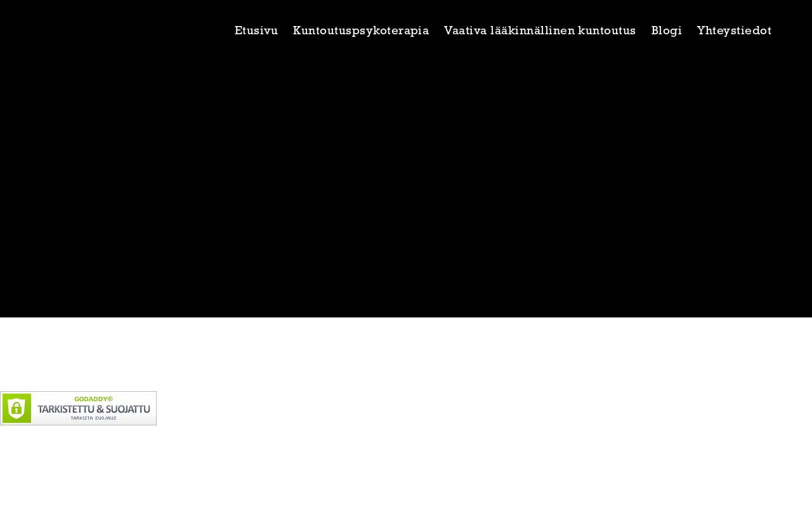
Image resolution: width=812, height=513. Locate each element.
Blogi (667, 31)
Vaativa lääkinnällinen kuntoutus (540, 31)
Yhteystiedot (734, 31)
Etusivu (256, 31)
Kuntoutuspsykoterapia (361, 31)
